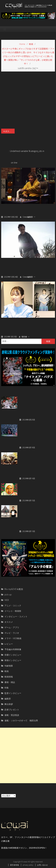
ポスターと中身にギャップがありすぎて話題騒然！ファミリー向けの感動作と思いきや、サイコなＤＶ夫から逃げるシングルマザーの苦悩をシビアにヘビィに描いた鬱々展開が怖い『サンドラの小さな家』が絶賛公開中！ (10, 131)
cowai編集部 (28, 217)
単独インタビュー (13, 660)
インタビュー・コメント (16, 616)
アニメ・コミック (13, 605)
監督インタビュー (13, 693)
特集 (7, 688)
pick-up (8, 595)
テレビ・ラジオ (12, 633)
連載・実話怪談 (12, 715)
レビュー (9, 644)
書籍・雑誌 (10, 682)
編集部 (8, 699)
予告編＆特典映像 (13, 649)
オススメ (9, 622)
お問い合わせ (42, 865)
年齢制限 (9, 666)
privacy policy (28, 865)
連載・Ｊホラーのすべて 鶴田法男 (21, 720)
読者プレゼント (12, 710)
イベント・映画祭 (13, 611)
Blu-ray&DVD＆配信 (14, 589)
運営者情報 (14, 865)
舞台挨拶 (9, 704)
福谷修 (24, 337)
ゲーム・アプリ (12, 627)
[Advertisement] (28, 755)
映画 (7, 671)
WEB (7, 600)
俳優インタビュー (13, 655)
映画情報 (9, 677)
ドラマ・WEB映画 (13, 638)
